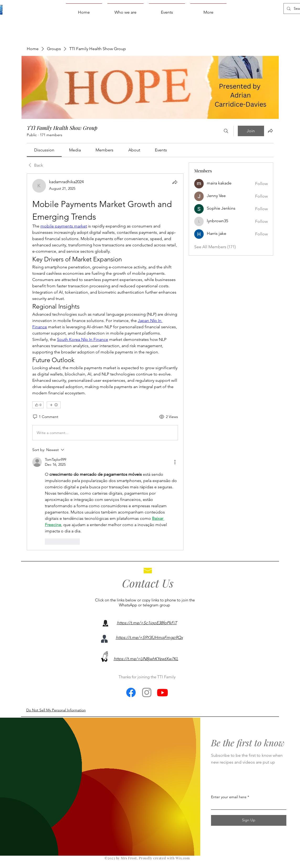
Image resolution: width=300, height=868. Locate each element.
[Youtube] (162, 692)
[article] (105, 362)
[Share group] (270, 131)
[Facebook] (131, 692)
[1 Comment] (45, 417)
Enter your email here (229, 797)
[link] (44, 150)
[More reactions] (54, 405)
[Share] (175, 182)
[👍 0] (38, 405)
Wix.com (183, 858)
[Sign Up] (249, 820)
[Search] (226, 131)
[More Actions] (175, 462)
